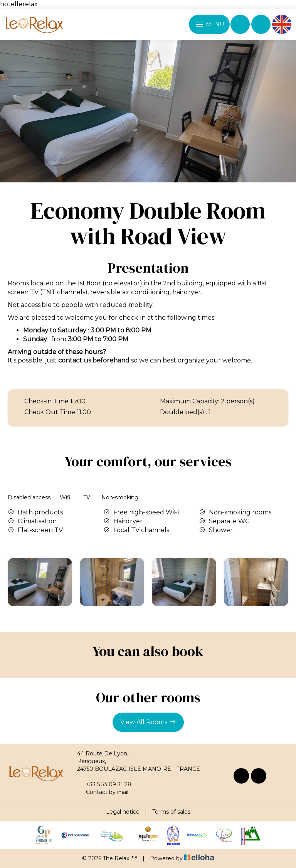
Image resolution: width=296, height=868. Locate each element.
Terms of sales (171, 812)
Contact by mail (103, 792)
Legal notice (123, 812)
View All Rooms (148, 722)
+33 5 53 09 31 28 (104, 784)
